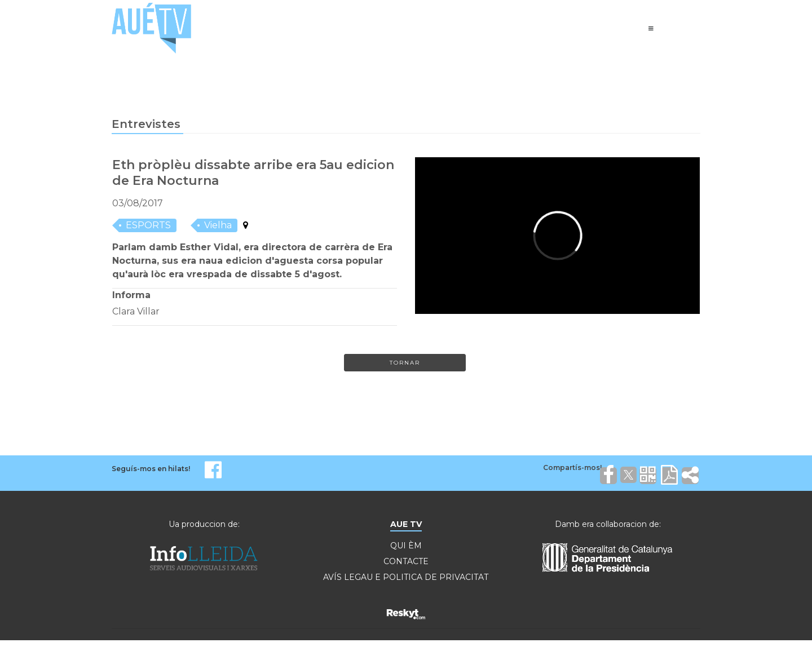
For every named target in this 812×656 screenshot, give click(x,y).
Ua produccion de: (204, 524)
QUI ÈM (406, 546)
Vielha (218, 225)
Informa (131, 295)
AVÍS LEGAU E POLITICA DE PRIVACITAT (406, 577)
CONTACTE (406, 561)
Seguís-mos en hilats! (151, 469)
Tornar (405, 363)
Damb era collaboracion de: (608, 524)
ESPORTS (148, 225)
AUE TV (406, 524)
